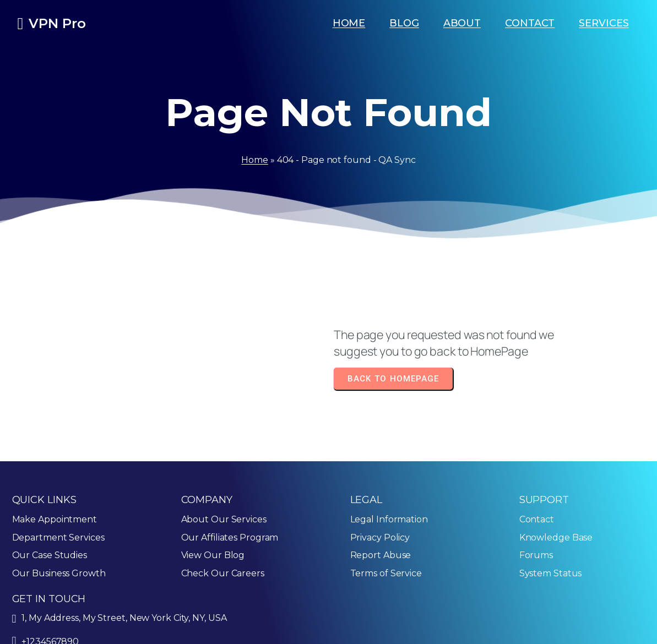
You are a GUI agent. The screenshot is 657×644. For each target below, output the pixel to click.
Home (255, 160)
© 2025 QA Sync (47, 629)
